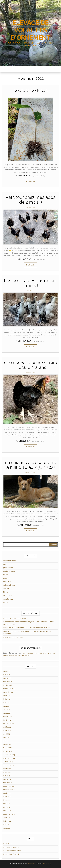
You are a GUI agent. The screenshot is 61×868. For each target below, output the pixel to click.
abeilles (6, 589)
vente (5, 603)
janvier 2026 (8, 685)
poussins (30, 290)
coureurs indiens (9, 561)
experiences (8, 596)
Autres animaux (30, 472)
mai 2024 (7, 737)
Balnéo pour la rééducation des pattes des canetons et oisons (27, 628)
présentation (8, 568)
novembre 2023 (9, 758)
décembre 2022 (9, 786)
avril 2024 (7, 741)
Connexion (7, 844)
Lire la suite (30, 182)
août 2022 (7, 793)
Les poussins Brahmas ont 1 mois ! (31, 283)
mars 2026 (7, 678)
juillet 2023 (7, 772)
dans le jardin (8, 599)
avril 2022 (7, 807)
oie (4, 564)
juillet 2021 (7, 821)
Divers (30, 95)
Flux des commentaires (12, 851)
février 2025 (8, 717)
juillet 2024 (7, 730)
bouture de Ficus (30, 90)
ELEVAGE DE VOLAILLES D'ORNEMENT (30, 30)
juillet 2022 (7, 797)
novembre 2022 (9, 790)
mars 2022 (7, 811)
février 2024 (8, 748)
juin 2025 (6, 703)
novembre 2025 (9, 692)
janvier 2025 (8, 720)
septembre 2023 (9, 765)
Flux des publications (11, 847)
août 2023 (7, 769)
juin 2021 (6, 825)
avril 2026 (7, 675)
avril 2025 (7, 710)
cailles (6, 575)
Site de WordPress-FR (11, 854)
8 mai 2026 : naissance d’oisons (15, 618)
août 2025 (7, 696)
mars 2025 (7, 713)
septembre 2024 (9, 723)
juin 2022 (6, 800)
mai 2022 (7, 804)
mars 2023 (7, 779)
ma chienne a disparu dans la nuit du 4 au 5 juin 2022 (31, 465)
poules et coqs (30, 207)
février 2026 (8, 682)
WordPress (32, 864)
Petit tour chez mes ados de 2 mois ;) (31, 200)
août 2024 (7, 727)
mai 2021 (6, 828)
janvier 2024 (8, 751)
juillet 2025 (7, 699)
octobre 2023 (8, 762)
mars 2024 (7, 744)
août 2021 (7, 818)
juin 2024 (7, 734)
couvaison (7, 582)
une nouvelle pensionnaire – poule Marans (30, 365)
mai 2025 (7, 706)
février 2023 (8, 783)
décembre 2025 (9, 689)
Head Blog (47, 864)
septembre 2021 (9, 814)
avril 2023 (7, 776)
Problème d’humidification (13, 637)
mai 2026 (7, 671)
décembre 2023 (9, 755)
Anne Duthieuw (25, 176)
